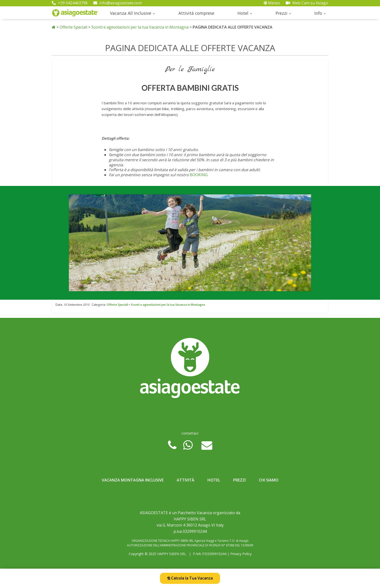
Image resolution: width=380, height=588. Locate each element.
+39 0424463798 (70, 3)
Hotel (243, 13)
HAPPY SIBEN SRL (172, 554)
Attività (186, 480)
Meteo (272, 3)
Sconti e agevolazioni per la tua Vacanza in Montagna (140, 27)
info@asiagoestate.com (118, 3)
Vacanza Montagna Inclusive (133, 480)
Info (318, 13)
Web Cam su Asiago (307, 3)
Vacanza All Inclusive (131, 13)
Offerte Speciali (73, 27)
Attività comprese (196, 13)
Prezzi (281, 13)
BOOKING (199, 175)
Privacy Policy (241, 554)
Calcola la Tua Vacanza (190, 578)
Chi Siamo (269, 480)
